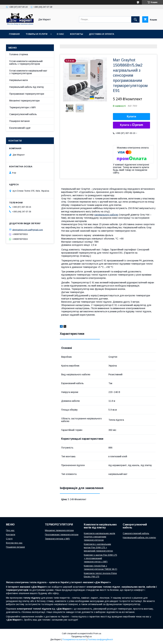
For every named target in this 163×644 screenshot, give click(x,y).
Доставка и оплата (102, 34)
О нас (60, 34)
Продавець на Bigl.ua (81, 637)
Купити (132, 116)
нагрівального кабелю (106, 215)
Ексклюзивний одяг (20, 128)
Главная (14, 34)
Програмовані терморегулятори (27, 94)
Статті (9, 539)
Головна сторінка (19, 54)
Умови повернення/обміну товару (31, 43)
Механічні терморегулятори (24, 101)
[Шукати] (135, 19)
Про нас (10, 530)
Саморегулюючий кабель (23, 114)
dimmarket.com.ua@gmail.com (28, 230)
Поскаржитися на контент (74, 640)
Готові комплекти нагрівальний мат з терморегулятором (28, 72)
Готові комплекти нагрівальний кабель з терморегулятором (26, 63)
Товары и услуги (37, 34)
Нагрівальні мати (19, 80)
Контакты (77, 34)
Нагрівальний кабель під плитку (27, 87)
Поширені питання (19, 121)
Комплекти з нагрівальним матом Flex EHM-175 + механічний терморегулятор (98, 547)
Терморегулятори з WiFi (23, 107)
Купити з (131, 125)
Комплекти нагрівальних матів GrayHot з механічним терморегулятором (99, 537)
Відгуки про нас (14, 543)
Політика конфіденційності (100, 640)
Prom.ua (97, 634)
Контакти (11, 535)
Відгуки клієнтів (70, 43)
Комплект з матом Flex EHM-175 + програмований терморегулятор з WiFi (100, 558)
